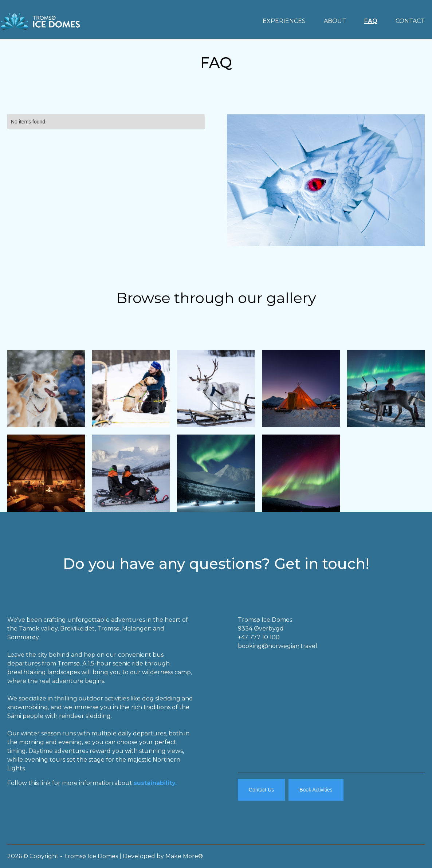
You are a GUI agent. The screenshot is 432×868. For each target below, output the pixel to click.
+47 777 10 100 (259, 637)
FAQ (371, 21)
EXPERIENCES (284, 21)
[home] (40, 20)
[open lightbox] (46, 388)
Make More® (184, 856)
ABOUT (335, 21)
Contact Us (261, 790)
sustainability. (155, 783)
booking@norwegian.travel (278, 646)
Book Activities (316, 790)
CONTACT (410, 21)
